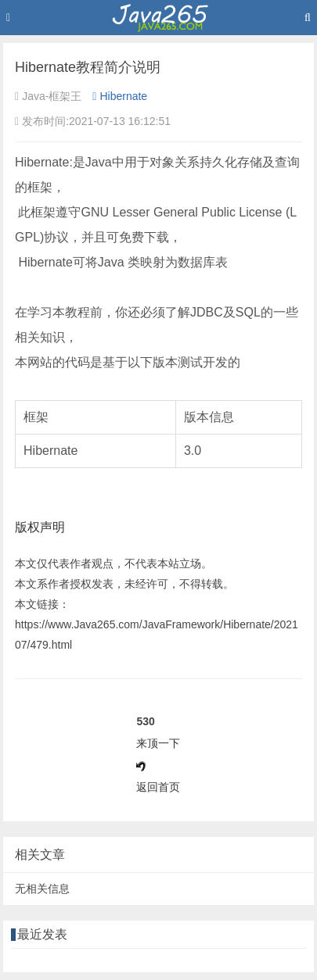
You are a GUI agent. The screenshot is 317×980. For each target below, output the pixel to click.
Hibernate (120, 96)
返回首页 (158, 787)
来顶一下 (158, 743)
